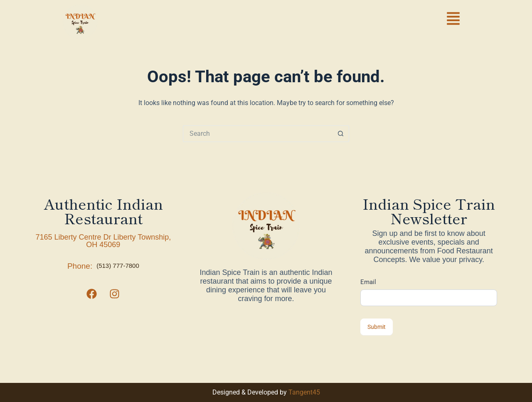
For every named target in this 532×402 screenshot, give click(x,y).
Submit (377, 327)
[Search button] (341, 134)
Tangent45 (304, 392)
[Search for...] (258, 134)
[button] (453, 20)
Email (368, 282)
